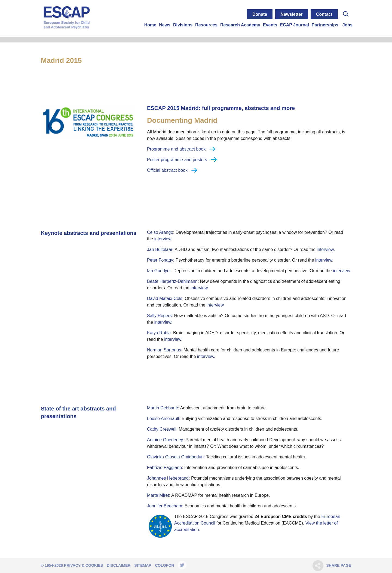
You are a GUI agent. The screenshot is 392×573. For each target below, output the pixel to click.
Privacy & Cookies (83, 565)
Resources (206, 25)
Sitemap (143, 565)
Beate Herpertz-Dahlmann (172, 281)
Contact (324, 14)
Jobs (347, 25)
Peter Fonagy (160, 260)
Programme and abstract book (176, 149)
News (165, 25)
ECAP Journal (294, 25)
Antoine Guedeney (165, 440)
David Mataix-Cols (165, 298)
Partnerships (325, 25)
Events (270, 25)
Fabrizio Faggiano (164, 468)
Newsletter (292, 14)
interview (163, 239)
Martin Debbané (163, 408)
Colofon (164, 565)
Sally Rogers (159, 316)
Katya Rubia (159, 333)
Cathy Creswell (162, 429)
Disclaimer (119, 565)
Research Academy (240, 25)
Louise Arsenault (163, 419)
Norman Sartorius (164, 350)
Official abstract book (167, 170)
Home (150, 25)
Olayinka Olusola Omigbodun (175, 457)
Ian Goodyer (159, 271)
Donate (260, 14)
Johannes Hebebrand (168, 478)
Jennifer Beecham (165, 506)
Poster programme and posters (177, 160)
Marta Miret (158, 495)
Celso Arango (160, 232)
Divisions (183, 25)
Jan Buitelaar (160, 249)
